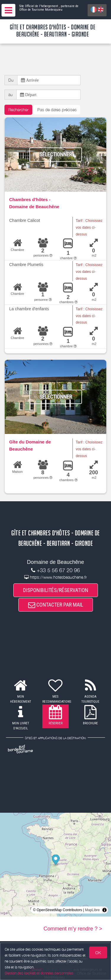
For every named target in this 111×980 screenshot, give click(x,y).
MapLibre (92, 910)
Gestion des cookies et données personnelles (39, 973)
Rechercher (18, 110)
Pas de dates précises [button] (57, 110)
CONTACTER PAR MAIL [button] (56, 605)
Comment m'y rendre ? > (73, 929)
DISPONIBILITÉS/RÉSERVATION (56, 590)
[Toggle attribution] (104, 910)
